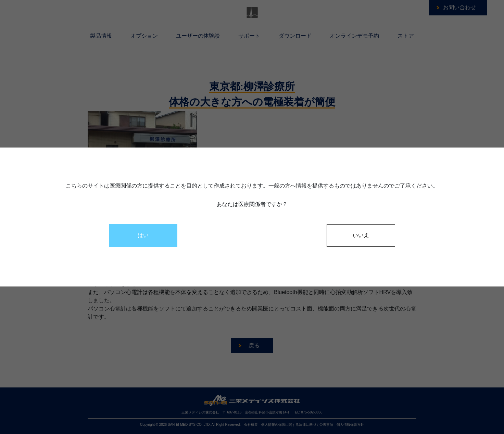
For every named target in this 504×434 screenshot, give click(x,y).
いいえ (361, 235)
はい (143, 235)
